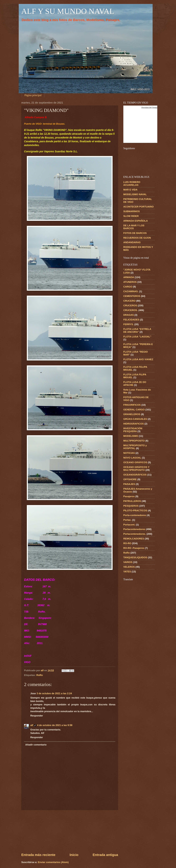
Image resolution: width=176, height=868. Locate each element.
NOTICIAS (129, 453)
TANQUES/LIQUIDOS (135, 557)
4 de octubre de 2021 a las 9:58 (55, 725)
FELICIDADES (131, 320)
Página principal (33, 95)
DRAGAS (129, 315)
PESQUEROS (131, 506)
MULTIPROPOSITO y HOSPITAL (135, 447)
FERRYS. (128, 324)
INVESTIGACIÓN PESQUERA (133, 430)
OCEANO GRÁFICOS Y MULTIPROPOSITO (136, 469)
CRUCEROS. (130, 310)
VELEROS (129, 567)
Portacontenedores (134, 529)
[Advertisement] (70, 831)
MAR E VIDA (130, 190)
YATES (127, 572)
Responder (37, 716)
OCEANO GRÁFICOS (135, 462)
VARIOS (128, 562)
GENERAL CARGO (134, 410)
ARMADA (129, 277)
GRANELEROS (132, 414)
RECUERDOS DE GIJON (137, 238)
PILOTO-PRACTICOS (135, 510)
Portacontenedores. (135, 534)
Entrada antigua (105, 855)
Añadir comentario (36, 745)
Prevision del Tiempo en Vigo (153, 108)
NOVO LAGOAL (132, 458)
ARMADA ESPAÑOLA (136, 221)
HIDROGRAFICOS (134, 424)
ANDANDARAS (132, 242)
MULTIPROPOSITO (134, 441)
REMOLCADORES (134, 539)
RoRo (40, 675)
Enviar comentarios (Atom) (53, 862)
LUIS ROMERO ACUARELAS (132, 183)
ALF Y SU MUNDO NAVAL (68, 11)
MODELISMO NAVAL (135, 194)
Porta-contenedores (135, 515)
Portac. (127, 520)
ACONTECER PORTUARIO (138, 207)
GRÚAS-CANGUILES (135, 419)
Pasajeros (129, 496)
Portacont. (129, 525)
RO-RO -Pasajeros (134, 548)
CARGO (128, 287)
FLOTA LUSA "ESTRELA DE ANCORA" (137, 330)
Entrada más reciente (38, 855)
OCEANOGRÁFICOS (135, 475)
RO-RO (127, 543)
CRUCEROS (130, 305)
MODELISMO (131, 436)
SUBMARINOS (132, 211)
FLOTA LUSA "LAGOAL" (137, 337)
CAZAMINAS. (131, 291)
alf (32, 725)
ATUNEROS (130, 282)
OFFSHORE (130, 479)
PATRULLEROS (132, 501)
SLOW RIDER (131, 216)
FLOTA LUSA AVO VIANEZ (138, 359)
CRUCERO (129, 301)
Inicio (74, 855)
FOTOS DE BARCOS (135, 233)
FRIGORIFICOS (132, 405)
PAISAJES (129, 484)
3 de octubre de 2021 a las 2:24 (54, 693)
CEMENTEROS (132, 296)
